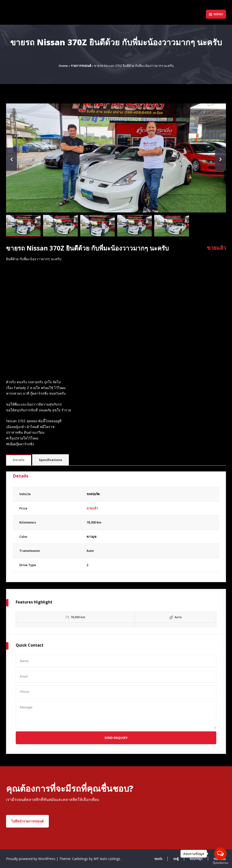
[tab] (19, 460)
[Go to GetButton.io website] (220, 863)
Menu (216, 14)
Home (63, 66)
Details (19, 460)
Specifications (51, 460)
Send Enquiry (116, 738)
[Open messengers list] (220, 854)
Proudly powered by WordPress (31, 859)
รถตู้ (176, 859)
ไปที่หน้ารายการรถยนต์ (27, 821)
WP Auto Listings (107, 859)
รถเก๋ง (158, 859)
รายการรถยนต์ (81, 66)
